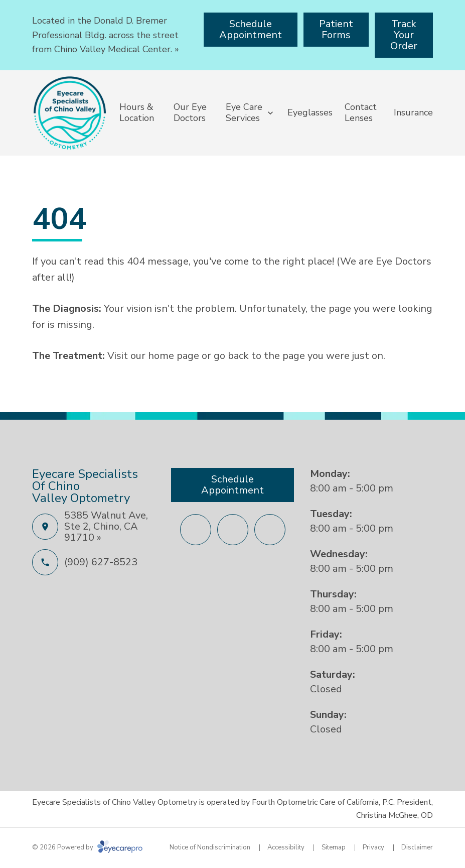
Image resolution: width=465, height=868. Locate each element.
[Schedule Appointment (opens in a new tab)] (251, 30)
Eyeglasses (310, 112)
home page (174, 356)
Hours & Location (137, 112)
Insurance (413, 112)
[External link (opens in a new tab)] (233, 530)
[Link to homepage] (70, 113)
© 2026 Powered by (87, 847)
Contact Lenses (361, 112)
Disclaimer (417, 847)
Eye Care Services (244, 112)
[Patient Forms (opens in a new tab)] (336, 30)
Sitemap (334, 847)
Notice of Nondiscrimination (210, 847)
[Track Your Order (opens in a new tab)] (404, 35)
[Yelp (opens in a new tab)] (270, 530)
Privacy (373, 847)
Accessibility (286, 847)
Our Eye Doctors (190, 112)
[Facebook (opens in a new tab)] (196, 530)
